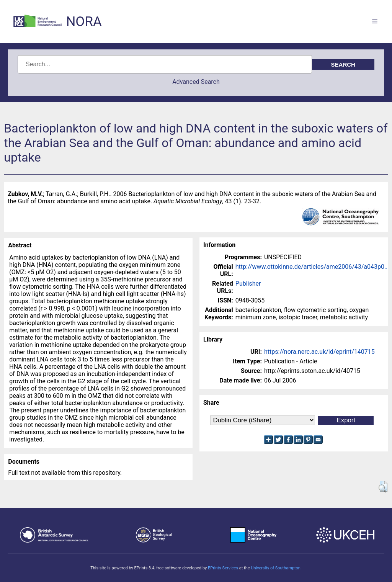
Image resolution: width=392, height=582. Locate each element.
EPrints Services (223, 568)
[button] (383, 487)
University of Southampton (276, 568)
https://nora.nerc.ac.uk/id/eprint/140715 (319, 352)
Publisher (248, 284)
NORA (84, 22)
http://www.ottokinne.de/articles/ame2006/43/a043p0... (312, 267)
